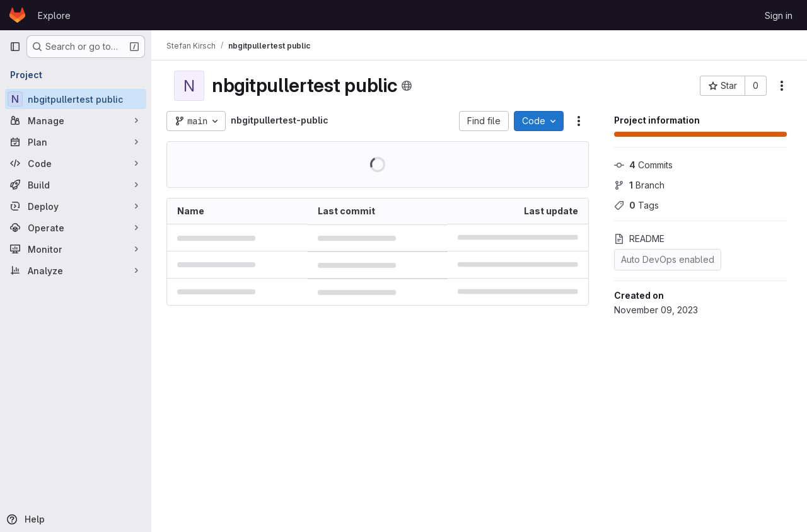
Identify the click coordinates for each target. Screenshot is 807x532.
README (639, 239)
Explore (54, 15)
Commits (643, 165)
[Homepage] (17, 15)
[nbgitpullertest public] (76, 99)
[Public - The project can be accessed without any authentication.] (407, 86)
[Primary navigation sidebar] (15, 47)
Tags (636, 205)
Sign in (779, 15)
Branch (639, 185)
